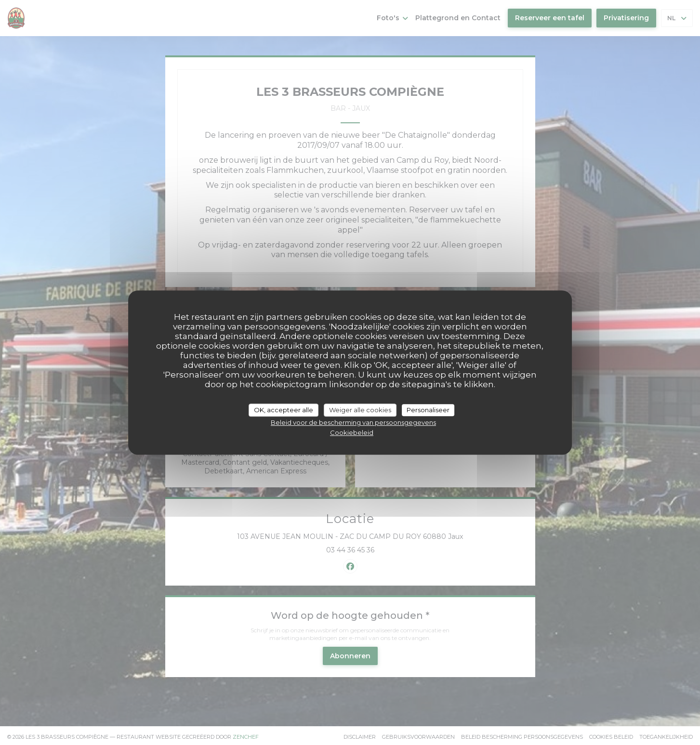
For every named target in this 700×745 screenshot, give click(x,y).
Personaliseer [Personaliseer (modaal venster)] (428, 410)
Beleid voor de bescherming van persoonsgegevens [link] (353, 422)
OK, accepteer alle (284, 410)
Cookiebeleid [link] (352, 432)
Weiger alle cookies (360, 410)
